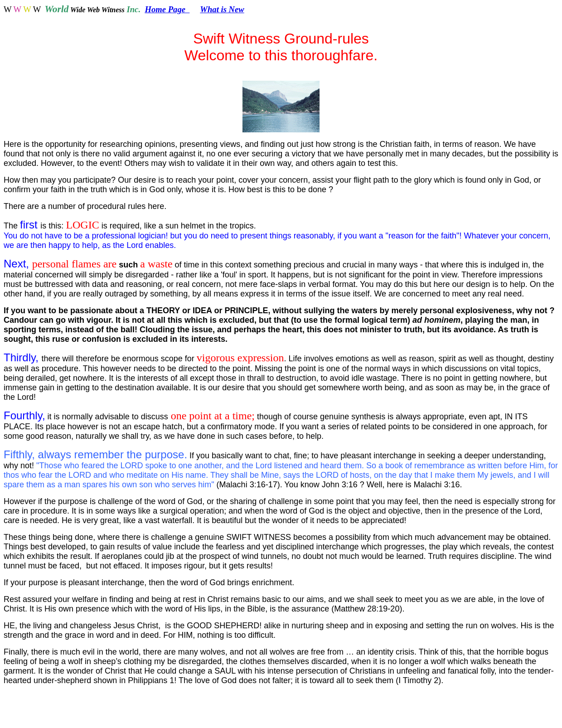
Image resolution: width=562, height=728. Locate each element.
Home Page (167, 9)
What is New (222, 9)
